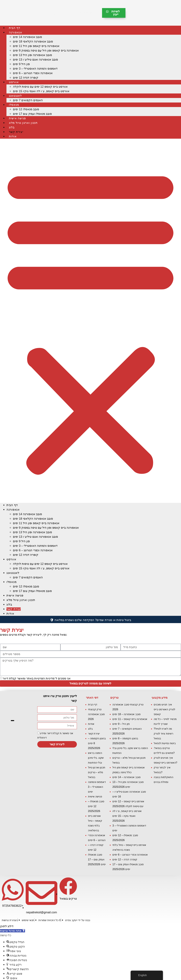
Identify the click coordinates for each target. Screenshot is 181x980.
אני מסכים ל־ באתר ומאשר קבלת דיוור (37, 678)
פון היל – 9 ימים (121, 724)
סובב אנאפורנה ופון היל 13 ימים (32, 55)
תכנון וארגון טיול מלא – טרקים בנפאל (97, 772)
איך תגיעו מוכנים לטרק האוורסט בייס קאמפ (164, 709)
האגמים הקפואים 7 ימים (28, 100)
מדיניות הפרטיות (44, 678)
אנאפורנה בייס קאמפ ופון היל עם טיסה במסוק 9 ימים (46, 51)
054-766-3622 (61, 15)
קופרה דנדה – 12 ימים (125, 859)
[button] (90, 321)
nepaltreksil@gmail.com (92, 13)
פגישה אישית (17, 118)
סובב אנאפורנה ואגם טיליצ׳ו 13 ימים (35, 60)
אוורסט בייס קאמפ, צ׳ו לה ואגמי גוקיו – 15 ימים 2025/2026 (127, 816)
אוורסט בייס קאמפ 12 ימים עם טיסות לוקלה (40, 87)
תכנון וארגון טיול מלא (23, 123)
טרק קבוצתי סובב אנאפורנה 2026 (96, 714)
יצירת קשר (16, 132)
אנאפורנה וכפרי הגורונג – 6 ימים (33, 73)
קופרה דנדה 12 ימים (26, 78)
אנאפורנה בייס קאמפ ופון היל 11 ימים (36, 46)
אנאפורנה (16, 32)
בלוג (12, 127)
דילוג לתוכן (7, 926)
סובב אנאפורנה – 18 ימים (126, 714)
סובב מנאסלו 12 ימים (26, 109)
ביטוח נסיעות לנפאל (165, 743)
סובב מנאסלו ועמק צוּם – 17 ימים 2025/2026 (97, 859)
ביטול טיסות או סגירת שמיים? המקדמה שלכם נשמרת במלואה (90, 620)
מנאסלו (14, 105)
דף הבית (15, 28)
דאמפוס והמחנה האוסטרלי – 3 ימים (35, 69)
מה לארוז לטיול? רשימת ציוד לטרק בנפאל (163, 734)
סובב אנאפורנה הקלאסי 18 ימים (33, 41)
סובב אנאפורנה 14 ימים (27, 37)
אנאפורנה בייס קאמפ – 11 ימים (130, 719)
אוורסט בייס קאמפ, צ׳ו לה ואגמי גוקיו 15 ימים (41, 91)
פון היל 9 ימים (21, 64)
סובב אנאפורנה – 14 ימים (126, 777)
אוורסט (14, 82)
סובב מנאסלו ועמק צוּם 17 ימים (32, 114)
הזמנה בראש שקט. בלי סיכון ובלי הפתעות (96, 758)
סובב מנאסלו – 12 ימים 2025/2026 (96, 806)
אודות (13, 136)
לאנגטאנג (15, 96)
